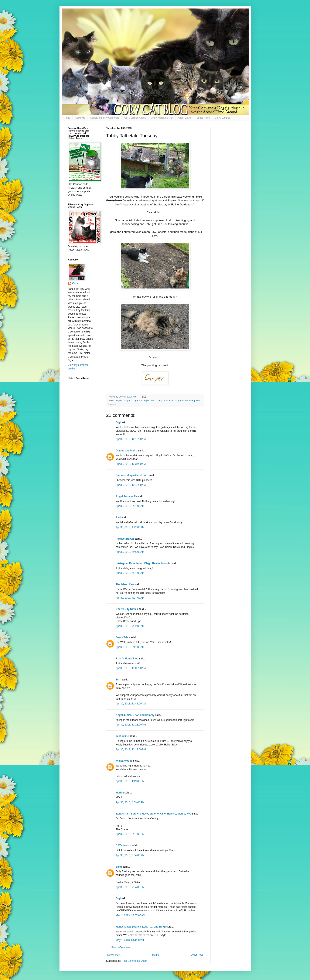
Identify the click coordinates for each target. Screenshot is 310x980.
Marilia (120, 793)
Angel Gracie (185, 118)
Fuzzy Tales (123, 637)
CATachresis (123, 846)
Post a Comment (121, 947)
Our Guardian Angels (135, 118)
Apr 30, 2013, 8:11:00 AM (130, 647)
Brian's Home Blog (127, 659)
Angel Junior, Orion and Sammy (135, 715)
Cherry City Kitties (127, 609)
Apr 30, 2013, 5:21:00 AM (130, 573)
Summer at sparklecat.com (132, 475)
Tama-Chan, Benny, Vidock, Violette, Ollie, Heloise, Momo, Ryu (154, 814)
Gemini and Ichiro (127, 451)
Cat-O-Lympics (223, 118)
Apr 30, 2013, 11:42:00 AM (131, 704)
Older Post (197, 955)
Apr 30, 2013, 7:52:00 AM (130, 626)
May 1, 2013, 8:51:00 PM (130, 940)
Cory (75, 283)
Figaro (119, 400)
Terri (119, 680)
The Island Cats (125, 584)
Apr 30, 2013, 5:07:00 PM (130, 834)
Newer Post (114, 955)
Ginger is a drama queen (187, 400)
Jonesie (112, 404)
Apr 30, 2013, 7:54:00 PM (130, 887)
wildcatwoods (124, 761)
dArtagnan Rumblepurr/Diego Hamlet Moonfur (144, 563)
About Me (80, 118)
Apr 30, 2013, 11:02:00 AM (131, 668)
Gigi (118, 422)
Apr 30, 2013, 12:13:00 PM (131, 725)
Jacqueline (122, 736)
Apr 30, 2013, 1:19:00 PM (130, 781)
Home (67, 118)
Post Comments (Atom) (135, 961)
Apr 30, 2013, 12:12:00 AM (131, 439)
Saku (119, 867)
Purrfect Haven (125, 539)
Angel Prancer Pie (127, 496)
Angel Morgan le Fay (162, 118)
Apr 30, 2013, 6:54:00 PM (130, 855)
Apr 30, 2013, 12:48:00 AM (131, 485)
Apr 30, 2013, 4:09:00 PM (130, 802)
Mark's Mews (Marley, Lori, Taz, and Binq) (141, 927)
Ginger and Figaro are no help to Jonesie (153, 400)
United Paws (203, 118)
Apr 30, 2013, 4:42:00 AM (130, 527)
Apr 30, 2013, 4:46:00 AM (130, 552)
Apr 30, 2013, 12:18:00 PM (131, 749)
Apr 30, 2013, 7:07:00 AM (130, 598)
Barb (119, 518)
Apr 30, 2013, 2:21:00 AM (130, 506)
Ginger (127, 400)
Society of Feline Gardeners (105, 118)
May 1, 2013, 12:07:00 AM (130, 915)
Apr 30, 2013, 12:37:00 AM (131, 464)
